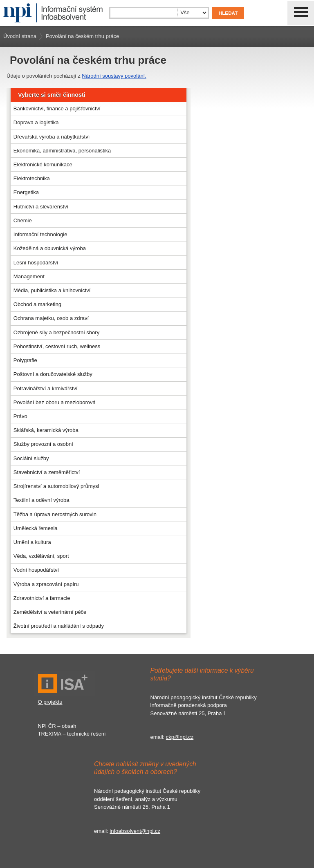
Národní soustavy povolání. (114, 76)
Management (29, 276)
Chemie (23, 220)
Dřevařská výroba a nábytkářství (52, 137)
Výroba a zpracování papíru (46, 584)
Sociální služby (31, 458)
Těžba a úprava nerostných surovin (55, 514)
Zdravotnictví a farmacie (42, 598)
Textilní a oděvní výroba (41, 500)
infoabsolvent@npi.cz (135, 831)
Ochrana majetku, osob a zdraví (51, 318)
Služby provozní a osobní (43, 444)
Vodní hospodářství (36, 570)
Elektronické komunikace (43, 164)
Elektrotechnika (32, 178)
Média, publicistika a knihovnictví (52, 290)
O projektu (50, 702)
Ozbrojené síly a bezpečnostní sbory (56, 332)
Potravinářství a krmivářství (46, 388)
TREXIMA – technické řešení (72, 734)
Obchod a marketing (37, 304)
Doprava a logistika (36, 122)
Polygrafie (25, 360)
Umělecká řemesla (36, 528)
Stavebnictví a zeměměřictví (47, 472)
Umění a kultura (32, 542)
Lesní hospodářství (36, 263)
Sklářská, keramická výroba (46, 430)
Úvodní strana (20, 36)
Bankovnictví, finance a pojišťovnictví (57, 108)
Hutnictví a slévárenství (41, 207)
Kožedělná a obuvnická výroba (50, 248)
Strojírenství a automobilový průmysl (56, 486)
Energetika (26, 192)
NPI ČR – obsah (57, 726)
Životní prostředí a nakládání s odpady (59, 626)
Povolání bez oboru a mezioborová (55, 402)
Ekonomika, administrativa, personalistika (62, 151)
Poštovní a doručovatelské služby (53, 374)
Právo (20, 416)
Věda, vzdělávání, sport (41, 556)
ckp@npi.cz (180, 737)
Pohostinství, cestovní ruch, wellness (57, 346)
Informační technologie (40, 234)
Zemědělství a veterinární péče (50, 612)
